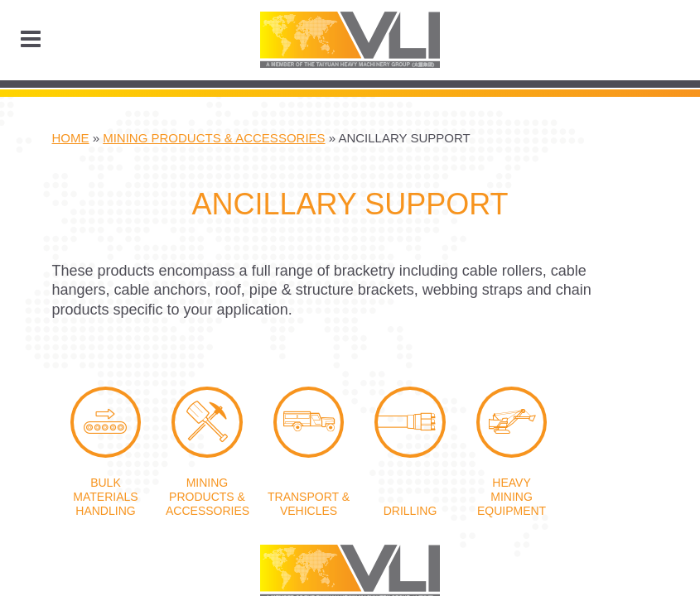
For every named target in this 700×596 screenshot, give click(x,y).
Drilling (410, 422)
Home (71, 138)
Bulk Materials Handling (106, 422)
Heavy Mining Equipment (512, 422)
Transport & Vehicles (309, 422)
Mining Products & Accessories (214, 138)
